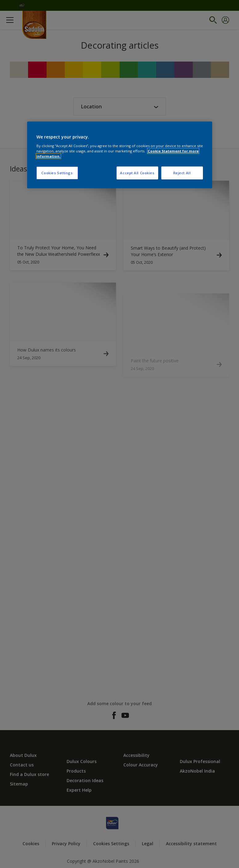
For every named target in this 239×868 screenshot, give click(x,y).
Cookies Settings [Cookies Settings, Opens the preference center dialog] (57, 173)
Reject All (182, 173)
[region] (120, 155)
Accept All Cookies (137, 173)
